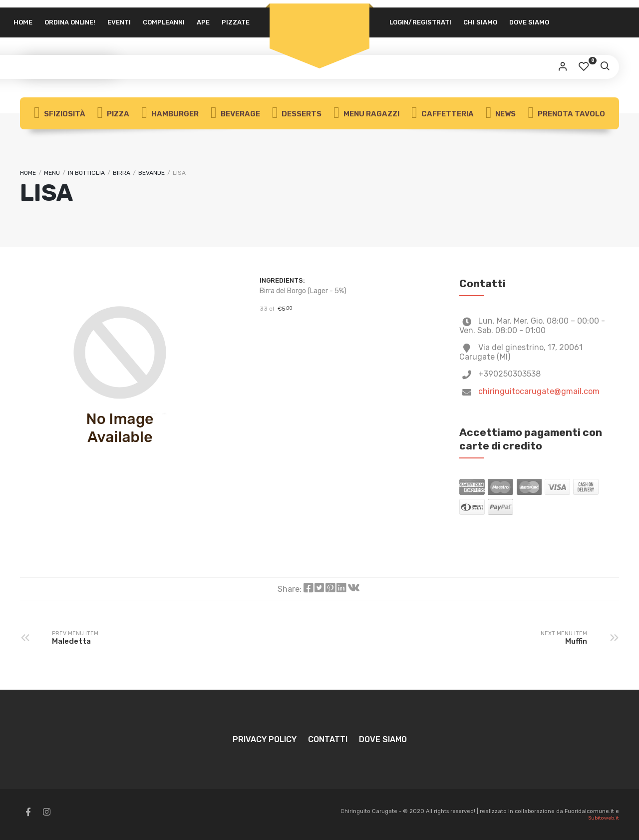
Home (23, 22)
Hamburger (170, 113)
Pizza (114, 113)
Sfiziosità (60, 113)
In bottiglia (86, 173)
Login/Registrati (420, 22)
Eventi (119, 22)
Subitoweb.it (604, 818)
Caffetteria (443, 113)
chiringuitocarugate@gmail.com (539, 391)
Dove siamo (529, 22)
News (501, 113)
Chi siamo (480, 22)
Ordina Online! (70, 22)
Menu (52, 173)
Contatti (328, 739)
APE (203, 22)
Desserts (297, 113)
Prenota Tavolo (566, 113)
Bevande (152, 173)
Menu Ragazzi (366, 113)
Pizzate (236, 22)
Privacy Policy (265, 739)
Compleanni (164, 22)
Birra (122, 173)
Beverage (235, 113)
